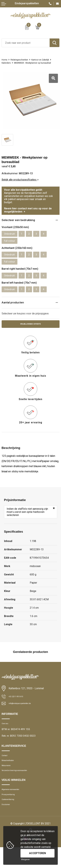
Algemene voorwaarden (14, 805)
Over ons (6, 733)
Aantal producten (14, 309)
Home (5, 60)
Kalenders (31, 63)
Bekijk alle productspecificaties (20, 183)
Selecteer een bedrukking (20, 223)
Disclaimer (7, 824)
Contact (6, 766)
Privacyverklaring (11, 812)
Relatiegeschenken (22, 60)
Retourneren (8, 779)
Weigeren (25, 859)
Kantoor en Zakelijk (12, 63)
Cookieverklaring (10, 818)
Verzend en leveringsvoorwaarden (20, 785)
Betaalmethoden (10, 772)
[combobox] (26, 43)
